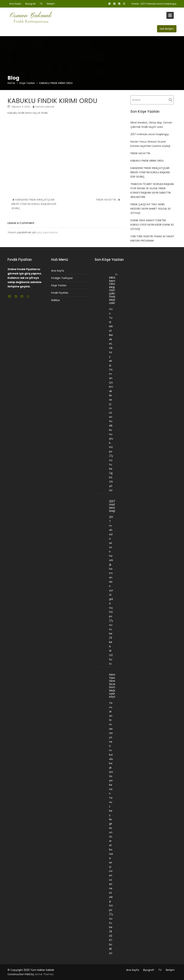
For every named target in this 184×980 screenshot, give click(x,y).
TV (41, 4)
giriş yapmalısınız (47, 232)
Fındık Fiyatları (60, 292)
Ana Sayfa (15, 4)
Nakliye (56, 300)
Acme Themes (44, 974)
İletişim (51, 4)
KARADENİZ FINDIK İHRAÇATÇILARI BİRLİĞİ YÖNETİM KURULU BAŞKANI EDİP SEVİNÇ (34, 204)
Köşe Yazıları (59, 285)
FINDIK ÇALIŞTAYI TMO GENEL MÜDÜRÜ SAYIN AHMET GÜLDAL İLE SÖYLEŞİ (151, 209)
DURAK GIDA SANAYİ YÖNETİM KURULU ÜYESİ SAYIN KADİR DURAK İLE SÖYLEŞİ (152, 225)
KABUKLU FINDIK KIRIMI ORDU (147, 161)
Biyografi (30, 4)
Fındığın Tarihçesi (62, 278)
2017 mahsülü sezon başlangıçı (158, 4)
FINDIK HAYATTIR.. (107, 200)
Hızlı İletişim (167, 29)
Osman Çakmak (45, 107)
